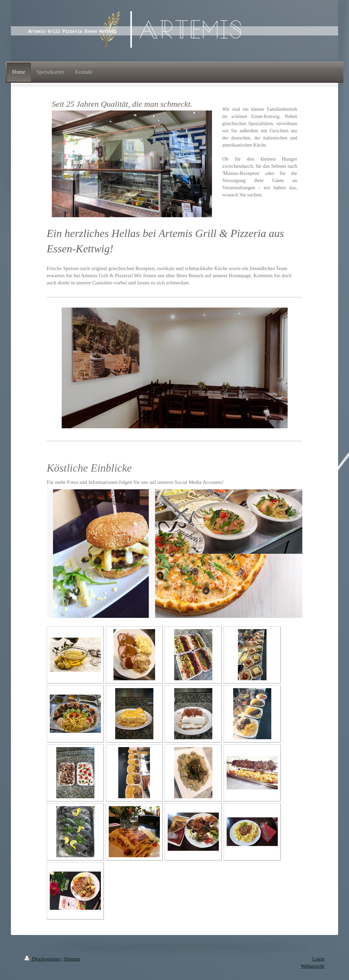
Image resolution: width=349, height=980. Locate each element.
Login (318, 959)
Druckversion (43, 959)
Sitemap (72, 959)
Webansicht (313, 966)
